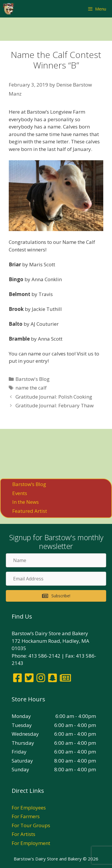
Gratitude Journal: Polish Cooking (54, 397)
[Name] (56, 560)
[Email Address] (56, 579)
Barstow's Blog (33, 379)
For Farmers (26, 816)
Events (20, 493)
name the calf (31, 388)
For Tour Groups (31, 825)
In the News (26, 502)
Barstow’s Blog (29, 484)
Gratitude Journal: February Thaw (55, 405)
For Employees (29, 808)
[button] (56, 596)
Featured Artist (30, 511)
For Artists (23, 834)
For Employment (31, 843)
